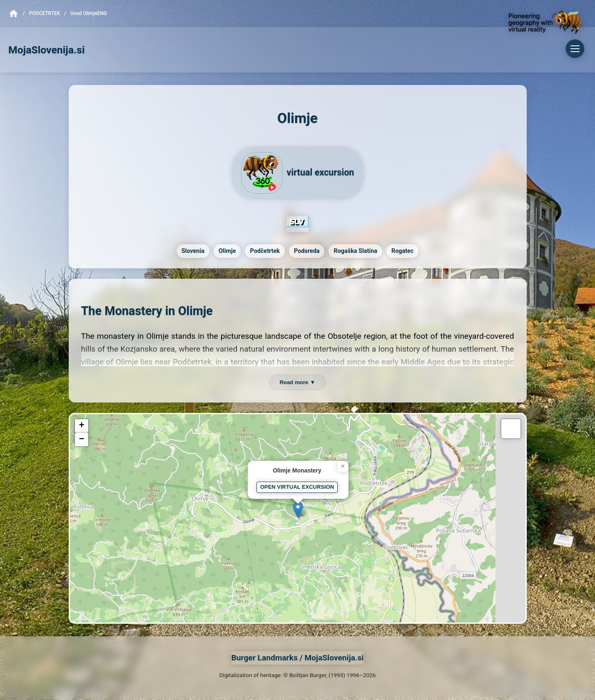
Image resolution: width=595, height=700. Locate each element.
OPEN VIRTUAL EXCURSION (297, 487)
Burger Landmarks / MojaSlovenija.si (298, 658)
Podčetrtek (265, 251)
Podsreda (307, 251)
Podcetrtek (45, 13)
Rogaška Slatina (355, 251)
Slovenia (193, 251)
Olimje (227, 251)
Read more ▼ (298, 382)
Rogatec (402, 251)
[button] (298, 510)
